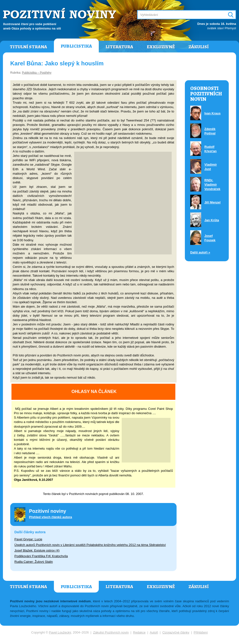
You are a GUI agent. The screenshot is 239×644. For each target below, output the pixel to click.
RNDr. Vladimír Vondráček (212, 185)
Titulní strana (28, 47)
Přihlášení (201, 632)
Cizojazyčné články (176, 632)
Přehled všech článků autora (50, 517)
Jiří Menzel (212, 202)
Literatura (119, 47)
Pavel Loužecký (60, 632)
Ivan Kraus (212, 113)
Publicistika (76, 46)
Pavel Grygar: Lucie (28, 539)
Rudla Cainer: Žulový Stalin (34, 562)
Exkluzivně (161, 47)
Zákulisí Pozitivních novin (111, 632)
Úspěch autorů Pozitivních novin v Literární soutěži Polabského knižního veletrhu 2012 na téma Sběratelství (90, 545)
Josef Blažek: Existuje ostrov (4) (37, 550)
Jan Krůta (212, 220)
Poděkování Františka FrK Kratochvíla (41, 556)
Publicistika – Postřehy (37, 73)
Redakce (139, 632)
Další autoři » (200, 252)
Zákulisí (199, 47)
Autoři (154, 632)
